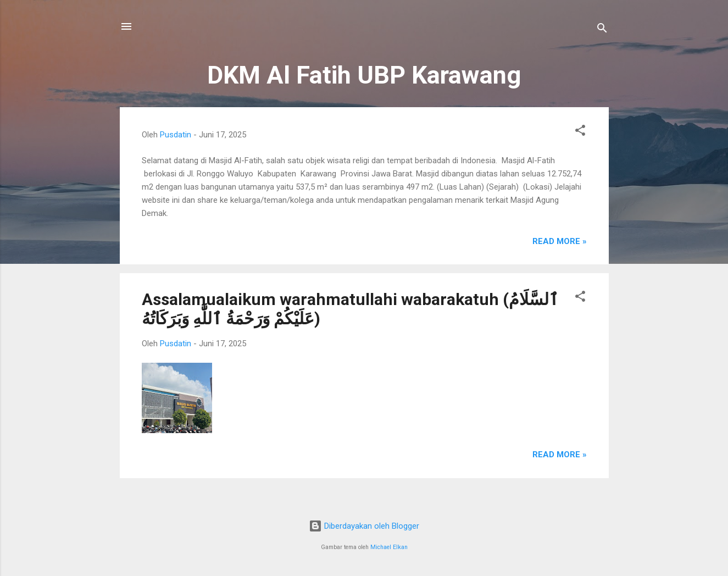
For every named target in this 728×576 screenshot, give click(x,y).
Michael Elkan (389, 547)
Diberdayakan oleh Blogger (364, 526)
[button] (580, 132)
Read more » (560, 241)
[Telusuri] (602, 30)
